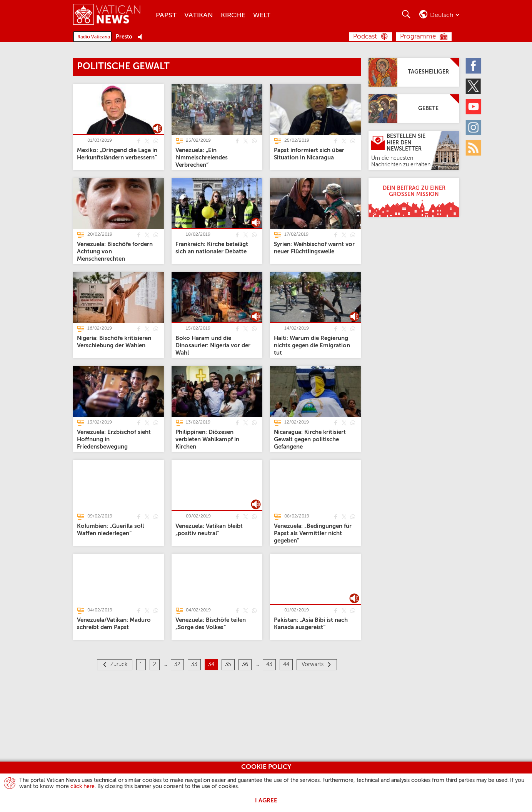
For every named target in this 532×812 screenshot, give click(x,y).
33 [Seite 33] (194, 665)
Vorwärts (313, 665)
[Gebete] (414, 109)
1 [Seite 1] (141, 665)
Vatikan (199, 15)
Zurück (119, 665)
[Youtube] (474, 107)
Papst (166, 15)
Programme (418, 37)
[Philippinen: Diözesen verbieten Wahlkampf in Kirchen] (207, 439)
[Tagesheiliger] (414, 72)
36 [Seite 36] (245, 665)
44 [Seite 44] (286, 665)
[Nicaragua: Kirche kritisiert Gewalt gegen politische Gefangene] (310, 439)
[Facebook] (474, 65)
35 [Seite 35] (228, 665)
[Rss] (474, 147)
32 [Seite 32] (177, 665)
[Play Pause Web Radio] (142, 37)
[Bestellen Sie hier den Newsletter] (414, 151)
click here (83, 787)
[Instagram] (474, 127)
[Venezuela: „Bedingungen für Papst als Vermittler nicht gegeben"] (313, 533)
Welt (262, 15)
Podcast (365, 37)
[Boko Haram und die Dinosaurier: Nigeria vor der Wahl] (213, 345)
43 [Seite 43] (269, 665)
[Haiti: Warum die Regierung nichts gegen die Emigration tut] (312, 345)
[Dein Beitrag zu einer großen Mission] (414, 198)
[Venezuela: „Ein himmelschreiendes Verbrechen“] (202, 157)
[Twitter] (474, 86)
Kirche (233, 15)
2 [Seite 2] (155, 665)
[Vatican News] (113, 15)
